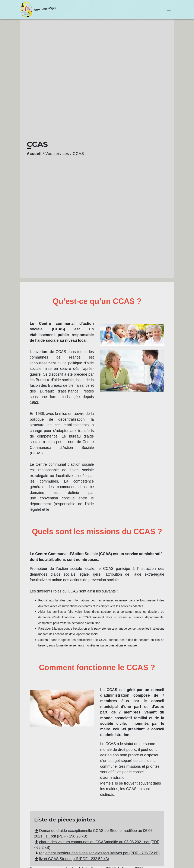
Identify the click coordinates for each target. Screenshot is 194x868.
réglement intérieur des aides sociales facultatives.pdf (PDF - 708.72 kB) (97, 853)
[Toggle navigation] (169, 9)
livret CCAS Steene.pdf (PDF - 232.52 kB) (72, 859)
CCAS (78, 154)
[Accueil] (47, 9)
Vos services (57, 154)
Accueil (34, 154)
